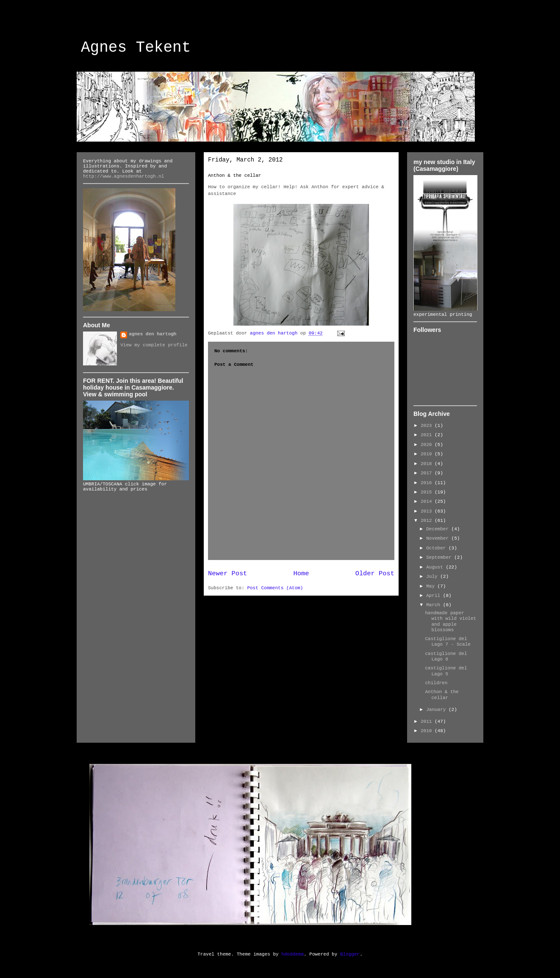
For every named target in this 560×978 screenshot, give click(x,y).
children (436, 683)
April (435, 596)
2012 (428, 521)
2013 (428, 511)
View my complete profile (154, 345)
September (440, 557)
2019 (428, 454)
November (439, 538)
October (437, 548)
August (436, 567)
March (435, 605)
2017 (428, 473)
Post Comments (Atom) (275, 588)
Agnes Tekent (136, 48)
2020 (428, 445)
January (437, 710)
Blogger (350, 954)
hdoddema (292, 954)
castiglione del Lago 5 (446, 671)
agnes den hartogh (152, 334)
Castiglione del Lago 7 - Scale (448, 642)
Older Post (375, 574)
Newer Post (227, 574)
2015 (428, 492)
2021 (428, 435)
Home (301, 574)
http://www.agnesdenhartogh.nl (123, 176)
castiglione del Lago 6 (446, 656)
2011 (428, 722)
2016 (428, 483)
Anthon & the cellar (234, 176)
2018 (428, 464)
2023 (428, 426)
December (439, 529)
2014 (428, 502)
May (432, 586)
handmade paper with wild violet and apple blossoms (450, 621)
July (433, 577)
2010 (428, 731)
